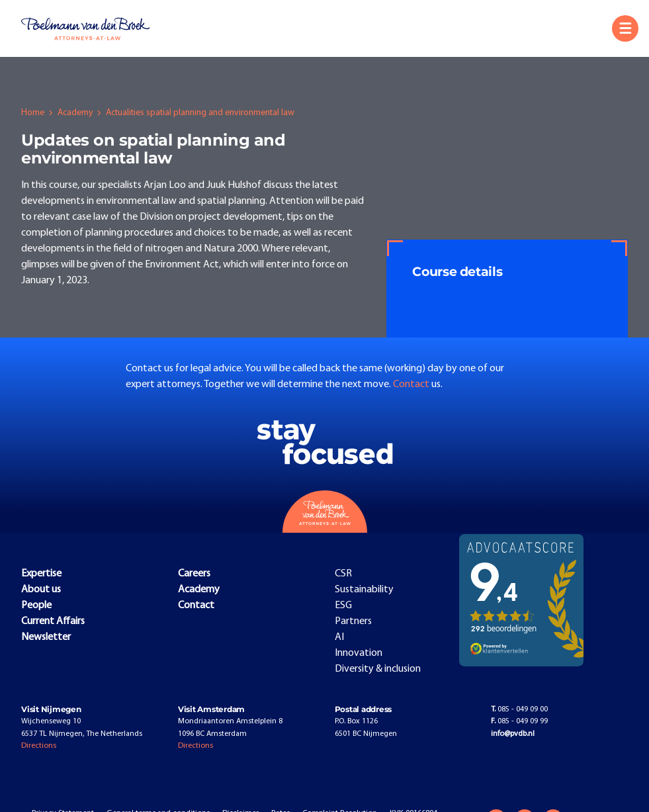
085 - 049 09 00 (519, 709)
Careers (194, 574)
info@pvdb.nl (513, 734)
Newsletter (46, 637)
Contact (412, 384)
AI (339, 637)
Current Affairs (53, 621)
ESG (343, 606)
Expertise (41, 574)
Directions (39, 746)
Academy (75, 113)
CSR (343, 574)
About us (41, 590)
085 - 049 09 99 (519, 721)
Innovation (359, 653)
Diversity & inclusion (378, 669)
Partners (353, 621)
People (36, 606)
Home (33, 113)
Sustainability (364, 590)
